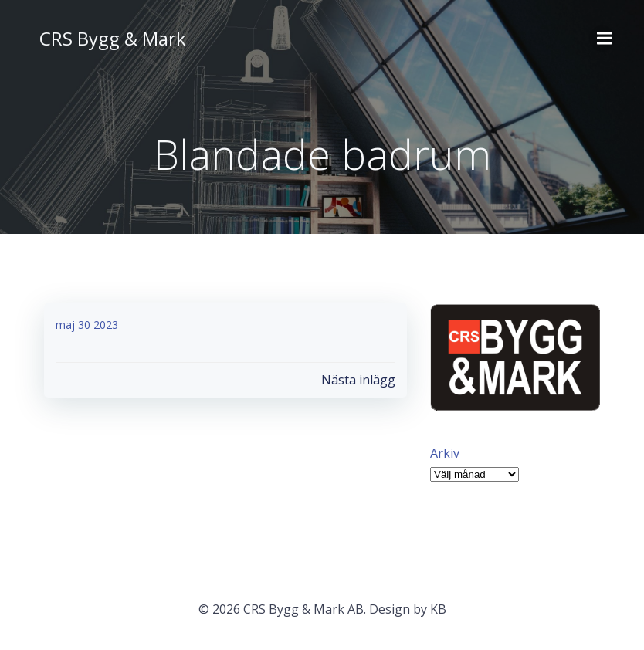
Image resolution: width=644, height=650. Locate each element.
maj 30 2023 (87, 325)
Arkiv (445, 453)
